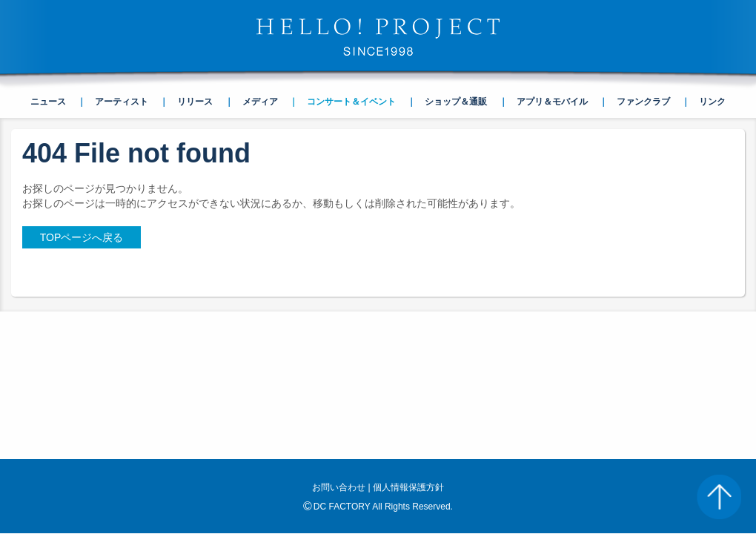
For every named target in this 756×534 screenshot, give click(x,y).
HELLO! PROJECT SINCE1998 (378, 37)
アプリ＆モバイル (552, 102)
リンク (712, 102)
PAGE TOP (719, 497)
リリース (195, 102)
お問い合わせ (339, 487)
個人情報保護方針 (408, 487)
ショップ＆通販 (456, 102)
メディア (260, 102)
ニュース (48, 102)
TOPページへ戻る (82, 237)
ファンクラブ (643, 102)
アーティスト (122, 102)
